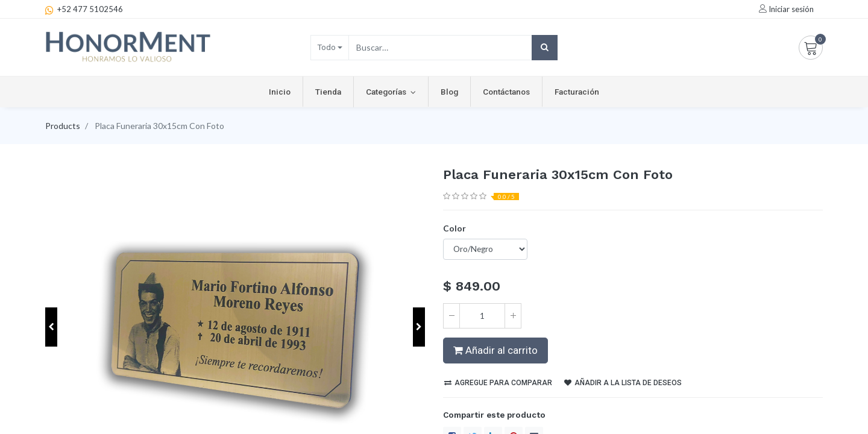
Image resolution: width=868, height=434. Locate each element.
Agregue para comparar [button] (498, 383)
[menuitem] (280, 92)
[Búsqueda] (545, 48)
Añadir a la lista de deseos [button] (623, 383)
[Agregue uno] (513, 316)
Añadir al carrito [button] (495, 350)
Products (63, 126)
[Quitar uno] (451, 316)
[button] (51, 327)
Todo (326, 47)
